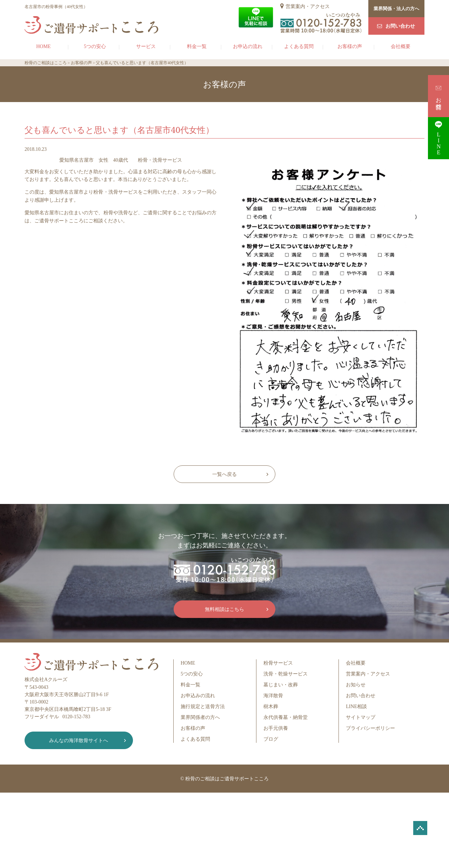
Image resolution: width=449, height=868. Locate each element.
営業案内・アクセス (308, 6)
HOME (43, 46)
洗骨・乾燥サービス (286, 674)
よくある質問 (299, 46)
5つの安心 (95, 46)
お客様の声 (350, 46)
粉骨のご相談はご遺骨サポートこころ (227, 779)
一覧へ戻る (224, 474)
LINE (438, 138)
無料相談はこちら (224, 609)
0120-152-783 (76, 717)
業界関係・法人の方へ (396, 9)
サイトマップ (361, 717)
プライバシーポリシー (370, 728)
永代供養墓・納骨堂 (286, 717)
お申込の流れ (248, 46)
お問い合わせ (400, 26)
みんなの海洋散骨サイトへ (75, 741)
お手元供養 (276, 728)
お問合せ (439, 96)
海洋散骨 (273, 696)
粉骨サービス (278, 663)
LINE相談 (356, 706)
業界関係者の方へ (200, 717)
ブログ (271, 739)
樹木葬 (271, 706)
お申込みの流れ (198, 696)
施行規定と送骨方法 (203, 706)
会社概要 (401, 46)
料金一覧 (197, 46)
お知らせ (356, 685)
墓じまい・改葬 (281, 685)
